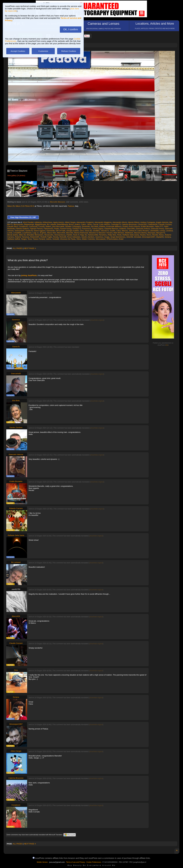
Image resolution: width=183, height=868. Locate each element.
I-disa (118, 231)
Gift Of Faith (60, 231)
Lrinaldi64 (17, 233)
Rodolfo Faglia (46, 237)
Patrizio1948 (93, 235)
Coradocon (23, 226)
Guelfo (112, 231)
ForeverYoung (66, 229)
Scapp (107, 237)
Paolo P (76, 235)
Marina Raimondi (81, 233)
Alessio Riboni (134, 222)
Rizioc (161, 235)
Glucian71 (105, 231)
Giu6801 (96, 231)
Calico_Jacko (86, 224)
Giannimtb (51, 231)
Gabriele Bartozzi (111, 229)
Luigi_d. (36, 233)
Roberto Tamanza (22, 237)
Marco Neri (52, 233)
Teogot (24, 239)
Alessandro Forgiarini (85, 222)
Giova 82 (88, 231)
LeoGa (162, 231)
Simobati (137, 237)
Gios (82, 231)
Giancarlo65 (19, 231)
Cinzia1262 (142, 224)
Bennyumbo (18, 224)
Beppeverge (29, 224)
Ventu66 (56, 239)
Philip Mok (112, 235)
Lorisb (10, 233)
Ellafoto (102, 226)
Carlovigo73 (116, 224)
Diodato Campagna (73, 226)
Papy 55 (83, 235)
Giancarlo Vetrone (16, 454)
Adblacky (38, 222)
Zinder (121, 239)
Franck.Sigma (98, 229)
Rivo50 (155, 235)
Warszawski (101, 239)
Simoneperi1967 (149, 237)
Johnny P (132, 231)
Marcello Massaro (58, 202)
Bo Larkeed (52, 224)
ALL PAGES (18, 248)
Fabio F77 (159, 226)
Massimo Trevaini (105, 233)
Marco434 (61, 233)
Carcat (95, 224)
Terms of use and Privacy (76, 862)
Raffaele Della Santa (131, 235)
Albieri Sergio (70, 222)
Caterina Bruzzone (129, 224)
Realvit (143, 235)
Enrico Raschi (134, 226)
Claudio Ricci (13, 226)
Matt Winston (119, 233)
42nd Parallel (28, 222)
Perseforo (103, 235)
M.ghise (43, 233)
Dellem (48, 226)
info (167, 345)
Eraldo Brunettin (147, 226)
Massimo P (93, 233)
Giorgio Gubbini (73, 231)
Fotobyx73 (77, 229)
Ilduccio (125, 231)
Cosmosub (33, 226)
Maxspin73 (161, 233)
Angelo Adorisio (162, 222)
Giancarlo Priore (157, 229)
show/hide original (97, 320)
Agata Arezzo (58, 222)
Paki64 (69, 235)
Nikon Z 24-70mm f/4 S (25, 206)
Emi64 (125, 226)
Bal (171, 222)
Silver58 (130, 237)
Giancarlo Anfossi (143, 229)
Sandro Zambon (88, 237)
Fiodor (56, 229)
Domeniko (86, 226)
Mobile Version (42, 862)
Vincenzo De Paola (68, 239)
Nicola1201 (49, 235)
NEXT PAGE (30, 248)
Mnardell (30, 235)
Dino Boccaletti (58, 226)
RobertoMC (35, 237)
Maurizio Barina (140, 233)
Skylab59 (160, 237)
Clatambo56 (153, 224)
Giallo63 (123, 229)
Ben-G (10, 224)
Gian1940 (131, 229)
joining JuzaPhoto (29, 275)
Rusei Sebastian (74, 237)
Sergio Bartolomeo (118, 237)
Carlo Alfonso (105, 224)
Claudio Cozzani (165, 224)
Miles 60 (22, 235)
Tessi (29, 239)
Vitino (79, 239)
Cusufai (41, 226)
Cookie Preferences (94, 862)
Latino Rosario (143, 231)
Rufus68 (63, 237)
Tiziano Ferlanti (39, 239)
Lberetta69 (154, 231)
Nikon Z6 (11, 206)
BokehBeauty (62, 224)
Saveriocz (99, 237)
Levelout (169, 231)
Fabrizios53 (48, 229)
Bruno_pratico (74, 224)
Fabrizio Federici (22, 229)
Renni (149, 235)
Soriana (168, 237)
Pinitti (119, 235)
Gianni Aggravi (40, 231)
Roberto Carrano (16, 508)
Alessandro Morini (120, 222)
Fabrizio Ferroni (36, 229)
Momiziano (39, 235)
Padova (71, 206)
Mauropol (151, 233)
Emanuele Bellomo (114, 226)
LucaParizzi (27, 233)
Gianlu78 (29, 231)
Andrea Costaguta (148, 222)
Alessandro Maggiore (103, 222)
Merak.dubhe (13, 235)
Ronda (56, 237)
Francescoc (86, 229)
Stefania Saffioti (14, 239)
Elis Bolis (95, 226)
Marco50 (70, 233)
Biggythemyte (40, 224)
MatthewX (129, 233)
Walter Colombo (88, 239)
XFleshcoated (112, 239)
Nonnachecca (60, 235)
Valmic (49, 239)
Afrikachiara (47, 222)
